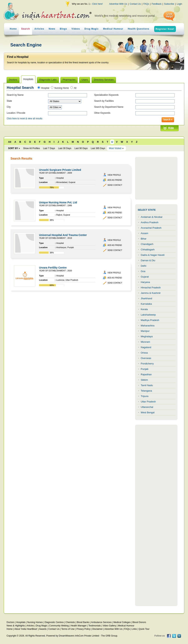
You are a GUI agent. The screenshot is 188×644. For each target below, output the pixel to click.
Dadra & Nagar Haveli (153, 255)
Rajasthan (146, 374)
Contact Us (135, 4)
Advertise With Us (118, 4)
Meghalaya (147, 336)
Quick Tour (144, 629)
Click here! (97, 4)
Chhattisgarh (148, 250)
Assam (144, 233)
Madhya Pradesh (150, 320)
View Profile (114, 175)
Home (13, 29)
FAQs (146, 4)
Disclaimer (97, 629)
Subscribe (169, 4)
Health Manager (79, 626)
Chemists (70, 622)
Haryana (145, 282)
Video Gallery (109, 626)
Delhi (144, 266)
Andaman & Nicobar (152, 217)
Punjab (144, 369)
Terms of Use (68, 629)
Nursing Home (62, 88)
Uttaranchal (147, 407)
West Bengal (148, 412)
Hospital (45, 88)
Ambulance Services (101, 622)
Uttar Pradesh (148, 402)
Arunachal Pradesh (151, 228)
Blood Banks (83, 622)
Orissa (144, 353)
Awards (43, 629)
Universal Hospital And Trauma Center (63, 235)
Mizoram (145, 342)
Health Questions (139, 29)
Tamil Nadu (147, 385)
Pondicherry (147, 364)
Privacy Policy (83, 629)
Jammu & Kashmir (151, 293)
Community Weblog (59, 626)
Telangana (146, 391)
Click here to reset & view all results (24, 119)
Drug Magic (91, 29)
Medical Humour (113, 29)
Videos (76, 29)
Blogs (63, 29)
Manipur (145, 331)
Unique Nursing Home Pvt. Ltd (58, 202)
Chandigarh (147, 244)
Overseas (146, 358)
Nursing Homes (35, 622)
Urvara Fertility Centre (53, 268)
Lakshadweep (148, 315)
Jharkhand (146, 298)
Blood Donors (139, 622)
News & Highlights (16, 626)
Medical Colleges (122, 622)
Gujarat (145, 277)
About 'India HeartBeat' (26, 629)
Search (26, 29)
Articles (39, 29)
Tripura (145, 396)
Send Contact (115, 185)
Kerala (144, 309)
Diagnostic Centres (54, 622)
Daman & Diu (148, 260)
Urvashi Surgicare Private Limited (60, 170)
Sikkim (144, 380)
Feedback (157, 4)
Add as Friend (115, 180)
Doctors (10, 622)
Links (134, 629)
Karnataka (146, 304)
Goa (143, 271)
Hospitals (21, 622)
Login (179, 4)
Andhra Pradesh (150, 222)
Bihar (144, 239)
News (52, 29)
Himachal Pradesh (151, 288)
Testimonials (95, 626)
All (75, 88)
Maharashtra (148, 326)
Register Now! (165, 29)
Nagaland (146, 347)
